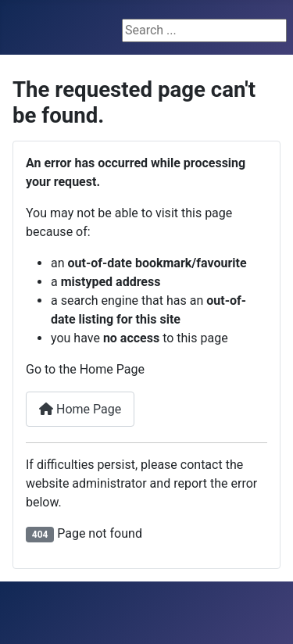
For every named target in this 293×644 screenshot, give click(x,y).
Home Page (80, 409)
